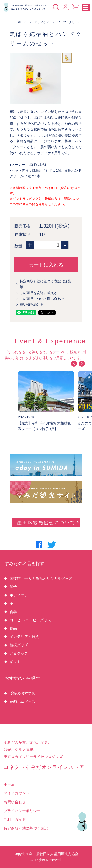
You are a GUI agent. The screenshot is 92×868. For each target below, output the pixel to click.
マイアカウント (17, 793)
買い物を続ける (32, 304)
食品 (13, 628)
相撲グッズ (19, 645)
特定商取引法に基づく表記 (26, 828)
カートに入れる (46, 265)
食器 (13, 612)
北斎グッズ (19, 653)
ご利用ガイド (15, 819)
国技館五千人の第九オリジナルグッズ (41, 578)
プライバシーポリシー (22, 811)
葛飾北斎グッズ (22, 702)
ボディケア (42, 22)
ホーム (22, 22)
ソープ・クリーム (69, 22)
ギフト (15, 662)
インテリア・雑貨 (24, 637)
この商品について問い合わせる (44, 299)
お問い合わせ (15, 802)
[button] (74, 364)
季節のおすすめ (22, 693)
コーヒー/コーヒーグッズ (30, 620)
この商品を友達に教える (39, 293)
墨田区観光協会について (48, 523)
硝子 (13, 587)
